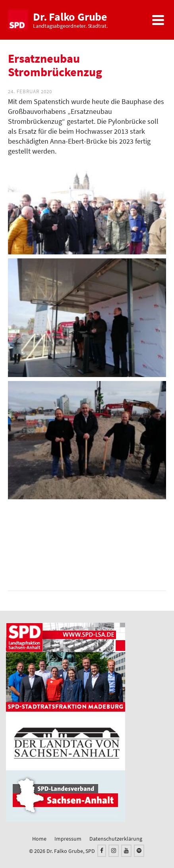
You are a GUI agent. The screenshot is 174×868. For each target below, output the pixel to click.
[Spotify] (139, 851)
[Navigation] (158, 20)
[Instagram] (114, 851)
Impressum (68, 839)
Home (39, 839)
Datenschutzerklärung (116, 839)
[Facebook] (102, 851)
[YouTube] (126, 851)
